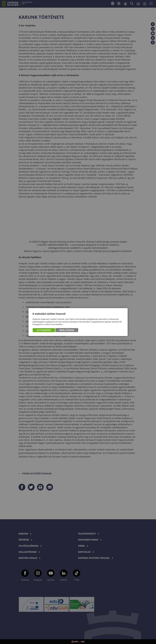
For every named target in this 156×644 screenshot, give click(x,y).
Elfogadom (44, 330)
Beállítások (67, 330)
